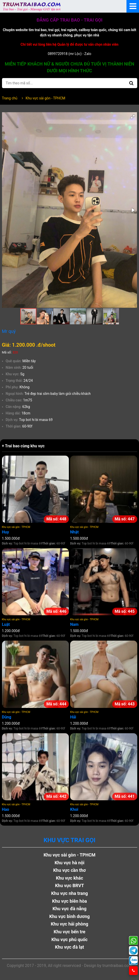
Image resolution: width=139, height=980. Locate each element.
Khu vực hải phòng (70, 924)
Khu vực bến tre (69, 932)
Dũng (7, 717)
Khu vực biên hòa (69, 901)
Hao (6, 809)
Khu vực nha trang (69, 893)
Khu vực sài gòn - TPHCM (16, 527)
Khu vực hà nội (69, 863)
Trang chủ (10, 98)
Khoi (74, 809)
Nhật (74, 532)
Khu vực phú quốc (69, 939)
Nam (74, 624)
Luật (6, 624)
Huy (6, 532)
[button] (133, 117)
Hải (73, 717)
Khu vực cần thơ (69, 870)
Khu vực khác (69, 878)
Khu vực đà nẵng (70, 909)
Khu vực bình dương (70, 916)
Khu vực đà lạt (70, 947)
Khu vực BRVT (70, 885)
